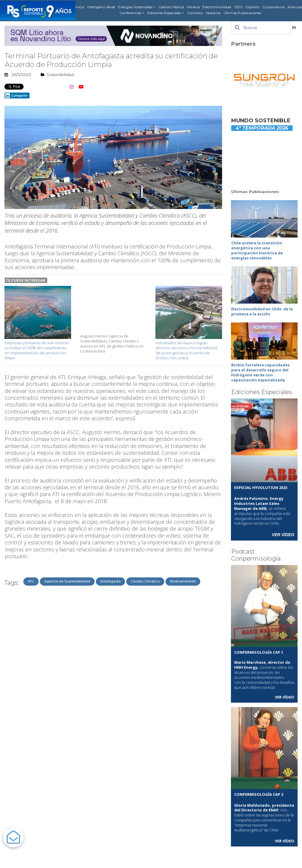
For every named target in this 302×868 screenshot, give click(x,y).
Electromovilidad (217, 7)
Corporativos (274, 7)
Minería (193, 7)
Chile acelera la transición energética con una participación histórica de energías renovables (257, 250)
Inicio (80, 7)
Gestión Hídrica (171, 7)
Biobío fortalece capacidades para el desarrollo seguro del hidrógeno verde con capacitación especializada (260, 372)
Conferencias (132, 13)
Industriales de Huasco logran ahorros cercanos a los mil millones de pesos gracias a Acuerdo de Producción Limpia (187, 350)
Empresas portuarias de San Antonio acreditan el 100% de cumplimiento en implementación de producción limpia (37, 350)
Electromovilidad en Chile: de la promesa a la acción (262, 311)
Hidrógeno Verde (101, 7)
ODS (238, 7)
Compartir (16, 95)
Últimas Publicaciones (242, 13)
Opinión (252, 7)
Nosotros (213, 13)
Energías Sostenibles (137, 7)
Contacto (195, 13)
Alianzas (295, 7)
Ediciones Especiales (166, 13)
